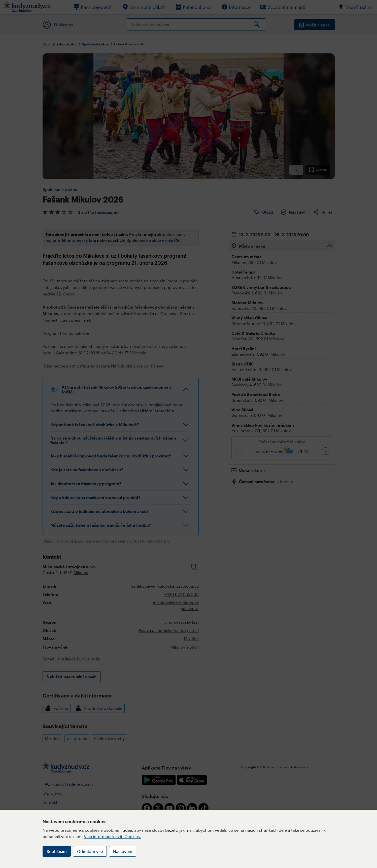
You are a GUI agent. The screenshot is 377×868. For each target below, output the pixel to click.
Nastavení (123, 851)
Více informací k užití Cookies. (112, 836)
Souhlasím (57, 851)
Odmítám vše (90, 851)
